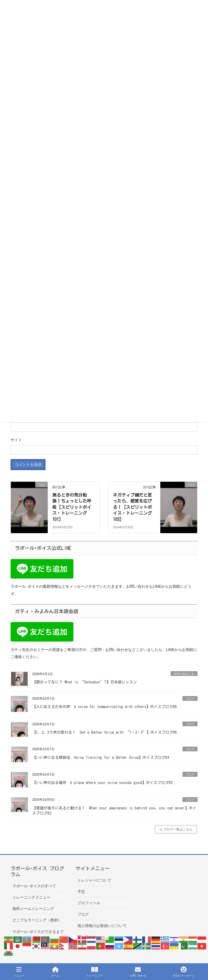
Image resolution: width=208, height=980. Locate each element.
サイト (16, 440)
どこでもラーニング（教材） (37, 920)
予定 (81, 892)
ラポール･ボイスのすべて (34, 886)
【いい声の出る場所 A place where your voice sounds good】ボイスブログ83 (102, 783)
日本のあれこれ (184, 674)
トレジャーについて (95, 880)
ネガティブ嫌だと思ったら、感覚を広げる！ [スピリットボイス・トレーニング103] (132, 507)
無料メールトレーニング (33, 909)
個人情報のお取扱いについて (102, 926)
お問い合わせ (138, 972)
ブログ (190, 699)
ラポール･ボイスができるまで (38, 932)
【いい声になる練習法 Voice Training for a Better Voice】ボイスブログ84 (101, 758)
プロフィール (89, 903)
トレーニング (95, 972)
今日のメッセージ (184, 972)
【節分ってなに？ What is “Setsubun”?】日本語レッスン (84, 682)
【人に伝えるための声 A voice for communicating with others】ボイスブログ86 (104, 707)
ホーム (55, 972)
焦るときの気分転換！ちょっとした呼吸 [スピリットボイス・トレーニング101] (72, 507)
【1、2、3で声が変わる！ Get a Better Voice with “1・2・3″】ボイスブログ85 (105, 732)
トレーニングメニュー (31, 897)
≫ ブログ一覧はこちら (176, 829)
